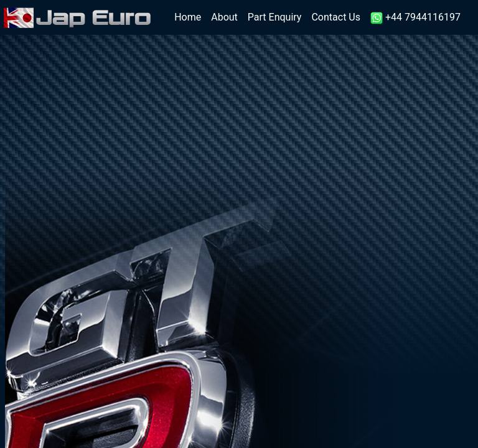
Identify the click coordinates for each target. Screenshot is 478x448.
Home (190, 16)
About (224, 17)
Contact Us (336, 17)
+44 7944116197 (415, 18)
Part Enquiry (275, 17)
